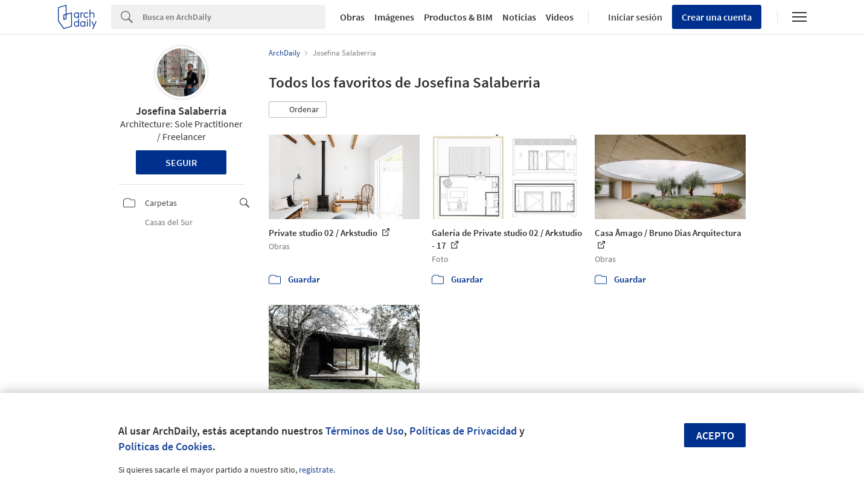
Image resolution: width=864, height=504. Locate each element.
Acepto (715, 435)
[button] (298, 110)
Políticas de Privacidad (463, 431)
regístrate (316, 470)
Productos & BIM (458, 17)
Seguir (181, 162)
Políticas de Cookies (165, 446)
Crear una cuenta (717, 17)
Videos (560, 17)
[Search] (234, 17)
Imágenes (394, 17)
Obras (352, 17)
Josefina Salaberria (181, 111)
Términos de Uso (365, 431)
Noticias (519, 17)
